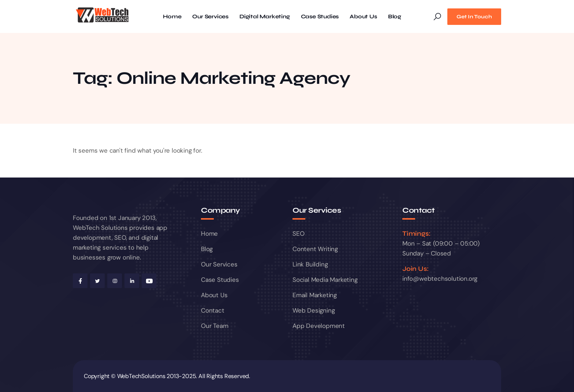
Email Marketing (315, 295)
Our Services (210, 17)
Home (172, 17)
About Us (363, 17)
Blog (395, 17)
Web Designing (314, 310)
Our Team (215, 326)
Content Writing (315, 249)
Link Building (310, 264)
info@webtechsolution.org (440, 279)
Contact (213, 310)
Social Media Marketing (325, 280)
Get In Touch (474, 17)
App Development (319, 326)
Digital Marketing (265, 17)
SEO (298, 234)
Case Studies (320, 17)
